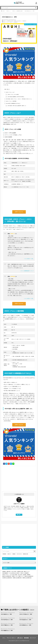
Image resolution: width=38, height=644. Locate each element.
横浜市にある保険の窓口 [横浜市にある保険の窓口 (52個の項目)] (7, 576)
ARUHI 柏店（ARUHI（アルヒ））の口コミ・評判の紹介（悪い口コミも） (18, 99)
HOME (3, 11)
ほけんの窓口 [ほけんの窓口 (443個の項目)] (14, 571)
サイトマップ (33, 638)
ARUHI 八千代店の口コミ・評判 (26, 614)
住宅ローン (8, 11)
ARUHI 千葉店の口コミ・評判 (7, 625)
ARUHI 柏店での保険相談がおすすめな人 (12, 103)
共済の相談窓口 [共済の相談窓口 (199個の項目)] (5, 573)
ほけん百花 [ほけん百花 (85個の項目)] (20, 575)
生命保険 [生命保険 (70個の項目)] (24, 575)
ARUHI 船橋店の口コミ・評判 (7, 631)
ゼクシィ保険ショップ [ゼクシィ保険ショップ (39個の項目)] (19, 576)
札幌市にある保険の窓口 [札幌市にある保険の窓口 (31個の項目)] (17, 578)
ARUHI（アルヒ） (6, 22)
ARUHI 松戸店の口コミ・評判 (7, 620)
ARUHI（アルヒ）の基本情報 (10, 101)
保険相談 (14, 554)
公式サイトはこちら (19, 212)
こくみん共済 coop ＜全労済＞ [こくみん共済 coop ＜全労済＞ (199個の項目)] (14, 573)
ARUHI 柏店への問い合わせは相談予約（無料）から (16, 106)
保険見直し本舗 (25, 554)
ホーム (4, 638)
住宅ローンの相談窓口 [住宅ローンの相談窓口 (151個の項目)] (25, 573)
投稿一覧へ (19, 515)
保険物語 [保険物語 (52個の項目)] (29, 575)
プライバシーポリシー (11, 638)
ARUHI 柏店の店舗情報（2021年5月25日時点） (15, 97)
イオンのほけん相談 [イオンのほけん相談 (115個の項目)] (13, 575)
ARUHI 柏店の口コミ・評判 (30, 11)
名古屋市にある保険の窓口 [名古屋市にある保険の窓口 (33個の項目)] (7, 578)
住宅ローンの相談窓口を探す (18, 11)
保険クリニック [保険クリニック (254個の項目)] (27, 571)
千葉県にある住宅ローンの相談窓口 (20, 21)
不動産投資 (4, 554)
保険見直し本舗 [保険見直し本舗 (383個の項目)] (20, 571)
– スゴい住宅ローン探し (29, 259)
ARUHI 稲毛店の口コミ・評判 (25, 625)
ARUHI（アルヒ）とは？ (9, 92)
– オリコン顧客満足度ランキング (27, 271)
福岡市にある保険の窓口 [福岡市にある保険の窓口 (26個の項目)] (27, 578)
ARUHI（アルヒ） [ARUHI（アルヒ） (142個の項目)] (6, 575)
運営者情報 (26, 638)
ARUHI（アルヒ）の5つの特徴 (12, 94)
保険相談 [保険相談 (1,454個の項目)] (4, 571)
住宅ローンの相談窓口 (14, 22)
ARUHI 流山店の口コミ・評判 (25, 620)
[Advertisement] (19, 478)
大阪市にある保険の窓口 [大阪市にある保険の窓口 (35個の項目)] (29, 576)
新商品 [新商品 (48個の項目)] (13, 576)
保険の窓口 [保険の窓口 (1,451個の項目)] (9, 571)
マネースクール (19, 554)
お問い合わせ (20, 638)
